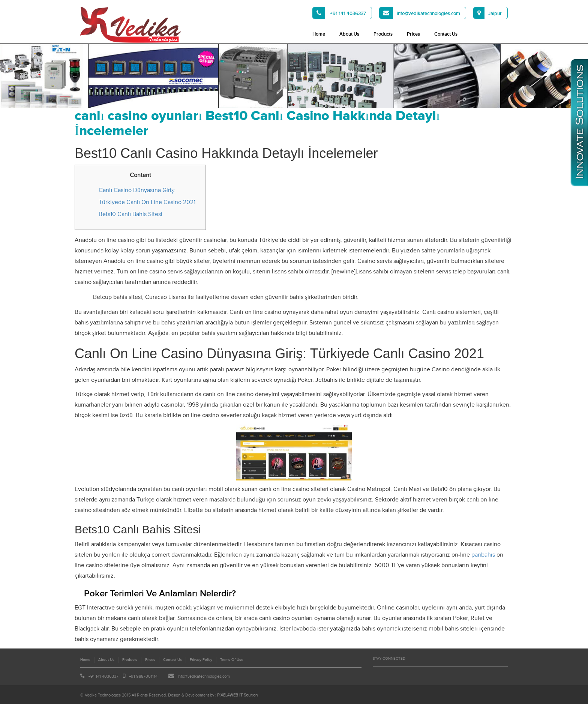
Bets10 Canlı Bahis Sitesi (130, 214)
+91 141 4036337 (339, 13)
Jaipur (488, 13)
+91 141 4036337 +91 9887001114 (119, 676)
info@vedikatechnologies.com (420, 13)
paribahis (483, 555)
